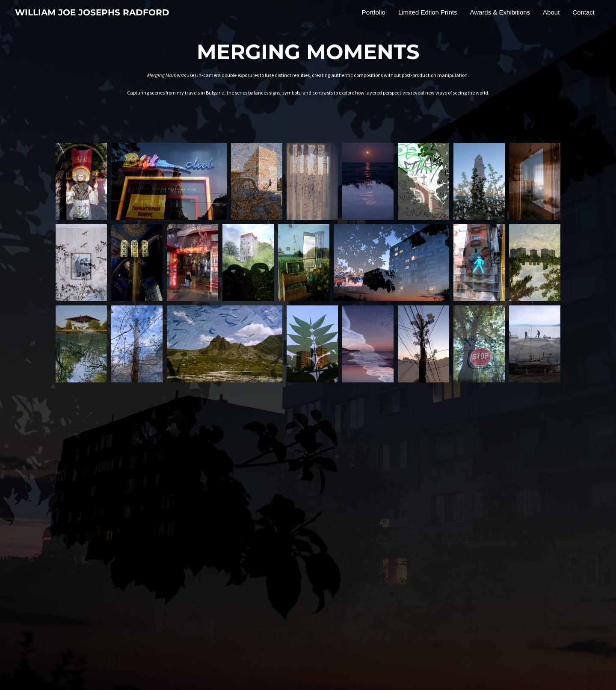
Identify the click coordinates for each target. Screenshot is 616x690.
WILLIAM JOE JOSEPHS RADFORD (92, 12)
